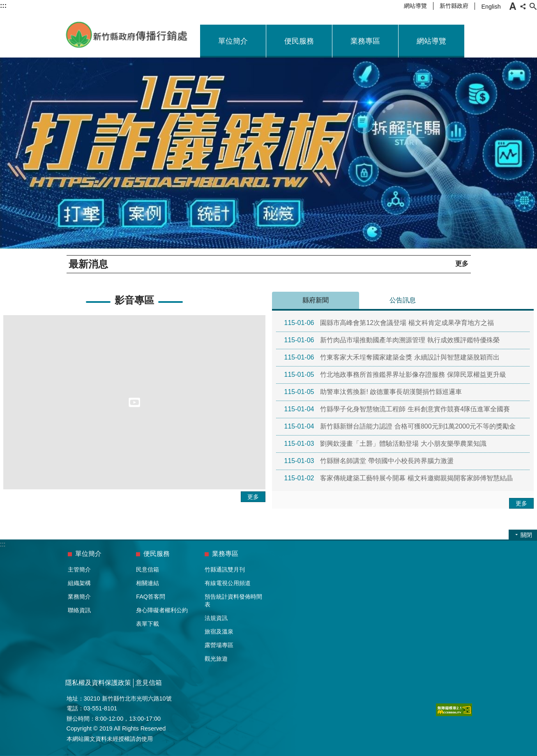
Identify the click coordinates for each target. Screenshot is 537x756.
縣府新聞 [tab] (316, 300)
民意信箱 (148, 569)
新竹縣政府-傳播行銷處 (127, 35)
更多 (462, 264)
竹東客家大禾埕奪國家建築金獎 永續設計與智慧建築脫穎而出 (392, 357)
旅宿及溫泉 (219, 632)
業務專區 (365, 41)
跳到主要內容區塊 (4, 4)
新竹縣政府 (454, 6)
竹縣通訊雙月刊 (225, 569)
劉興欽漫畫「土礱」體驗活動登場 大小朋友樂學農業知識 (385, 444)
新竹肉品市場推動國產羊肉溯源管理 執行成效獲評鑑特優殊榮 (392, 340)
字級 (513, 6)
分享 (523, 6)
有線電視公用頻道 (228, 583)
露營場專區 (219, 645)
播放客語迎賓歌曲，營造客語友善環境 (187, 264)
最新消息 (88, 264)
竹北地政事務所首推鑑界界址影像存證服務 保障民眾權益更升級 (395, 375)
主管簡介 (79, 569)
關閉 (526, 535)
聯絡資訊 (79, 610)
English (491, 7)
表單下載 (148, 624)
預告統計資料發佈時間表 (233, 600)
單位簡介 (233, 41)
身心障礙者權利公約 (162, 610)
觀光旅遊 (216, 659)
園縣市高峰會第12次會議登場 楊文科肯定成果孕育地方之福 (389, 323)
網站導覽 (415, 6)
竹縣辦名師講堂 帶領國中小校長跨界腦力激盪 (369, 461)
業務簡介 (79, 597)
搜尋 (533, 6)
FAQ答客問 (151, 597)
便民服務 (299, 41)
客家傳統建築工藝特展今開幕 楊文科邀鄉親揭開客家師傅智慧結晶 (399, 478)
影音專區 (134, 300)
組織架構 (79, 583)
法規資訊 (216, 618)
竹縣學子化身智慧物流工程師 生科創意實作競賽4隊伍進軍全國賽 (397, 409)
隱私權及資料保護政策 (98, 683)
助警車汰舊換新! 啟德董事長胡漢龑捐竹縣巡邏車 (373, 392)
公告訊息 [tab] (403, 300)
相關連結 (148, 583)
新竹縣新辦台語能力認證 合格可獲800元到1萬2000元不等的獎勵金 (400, 426)
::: (3, 544)
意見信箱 (149, 683)
